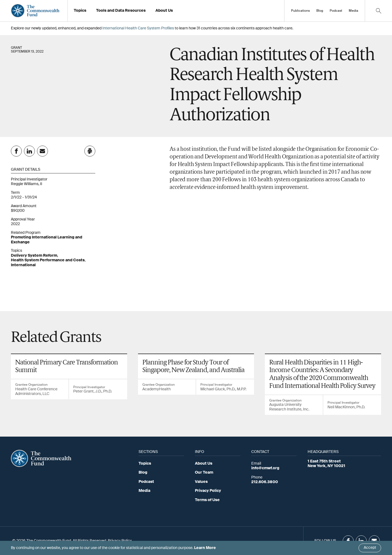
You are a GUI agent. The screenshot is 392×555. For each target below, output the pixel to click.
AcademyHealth (157, 389)
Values (201, 482)
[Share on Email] (42, 151)
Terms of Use (207, 500)
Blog (320, 11)
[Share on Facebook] (16, 151)
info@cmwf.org (265, 468)
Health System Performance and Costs (48, 260)
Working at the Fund (177, 12)
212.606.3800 (265, 482)
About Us (204, 464)
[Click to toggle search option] (378, 11)
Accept (370, 548)
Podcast (336, 11)
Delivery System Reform (34, 256)
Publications (300, 11)
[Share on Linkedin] (29, 151)
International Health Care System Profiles (138, 28)
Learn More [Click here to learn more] (205, 548)
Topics (145, 464)
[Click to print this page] (90, 151)
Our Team (204, 473)
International (23, 265)
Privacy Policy (208, 491)
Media (353, 11)
